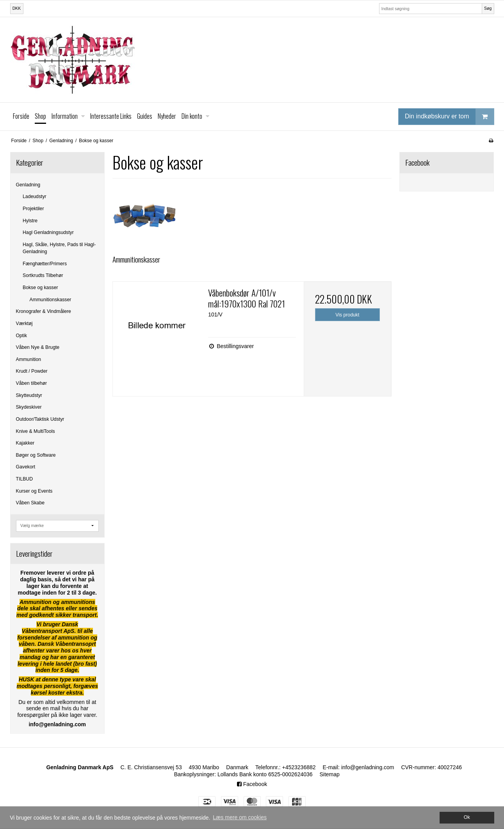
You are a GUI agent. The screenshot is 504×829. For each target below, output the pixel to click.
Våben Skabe (30, 503)
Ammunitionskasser (51, 300)
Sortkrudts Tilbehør (43, 275)
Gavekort (26, 467)
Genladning (28, 185)
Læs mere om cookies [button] (240, 817)
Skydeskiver (29, 407)
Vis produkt (347, 315)
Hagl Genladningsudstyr (48, 232)
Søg (488, 8)
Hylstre (30, 221)
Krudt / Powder (32, 371)
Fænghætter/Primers (45, 264)
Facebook (252, 784)
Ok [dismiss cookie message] (467, 817)
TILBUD (25, 479)
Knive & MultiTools (36, 431)
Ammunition (29, 359)
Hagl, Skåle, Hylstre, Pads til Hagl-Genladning (59, 248)
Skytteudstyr (29, 395)
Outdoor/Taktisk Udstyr (40, 419)
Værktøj (24, 323)
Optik (22, 336)
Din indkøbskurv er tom (449, 117)
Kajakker (25, 443)
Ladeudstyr (35, 197)
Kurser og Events (34, 491)
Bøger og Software (36, 455)
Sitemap (329, 774)
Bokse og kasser (40, 288)
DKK (17, 8)
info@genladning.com (368, 767)
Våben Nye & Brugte (38, 347)
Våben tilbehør (32, 383)
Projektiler (33, 209)
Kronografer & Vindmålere (44, 311)
